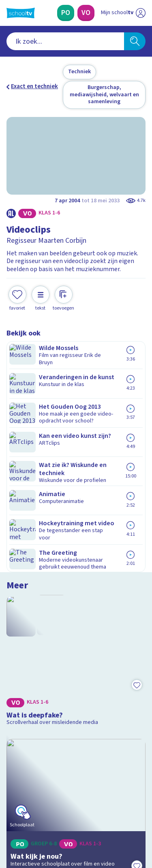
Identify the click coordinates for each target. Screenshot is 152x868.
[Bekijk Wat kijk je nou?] (76, 481)
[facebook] (11, 813)
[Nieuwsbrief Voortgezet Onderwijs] (76, 756)
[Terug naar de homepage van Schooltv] (21, 13)
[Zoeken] (135, 41)
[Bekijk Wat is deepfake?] (76, 383)
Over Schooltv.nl (34, 663)
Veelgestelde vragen (39, 652)
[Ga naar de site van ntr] (115, 830)
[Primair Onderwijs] (66, 13)
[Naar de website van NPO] (141, 13)
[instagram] (28, 813)
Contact (20, 641)
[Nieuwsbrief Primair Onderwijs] (76, 734)
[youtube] (64, 813)
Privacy (19, 674)
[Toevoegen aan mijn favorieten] (17, 283)
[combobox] (65, 41)
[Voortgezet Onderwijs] (86, 13)
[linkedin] (46, 813)
